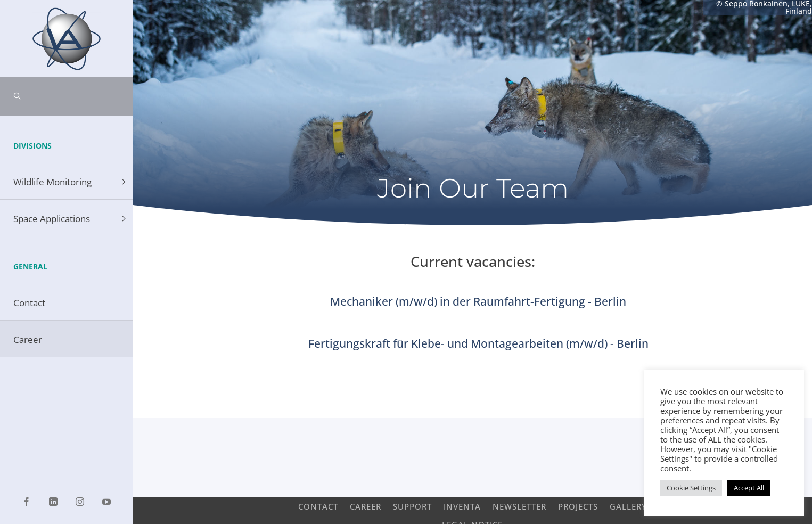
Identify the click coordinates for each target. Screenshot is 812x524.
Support (412, 506)
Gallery (628, 506)
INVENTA (462, 506)
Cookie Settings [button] (691, 488)
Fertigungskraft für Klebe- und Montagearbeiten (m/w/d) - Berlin (478, 343)
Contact (318, 506)
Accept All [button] (749, 488)
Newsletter (519, 506)
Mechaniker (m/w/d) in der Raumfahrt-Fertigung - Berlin (478, 301)
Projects (578, 506)
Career (366, 506)
